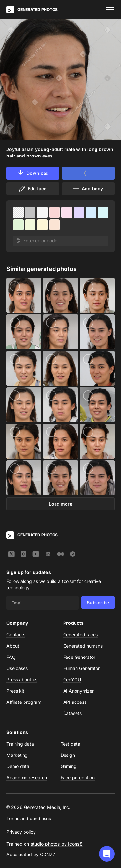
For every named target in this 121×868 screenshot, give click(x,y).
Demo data (18, 766)
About (13, 646)
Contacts (16, 635)
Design (68, 755)
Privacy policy (21, 832)
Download (33, 173)
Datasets (72, 713)
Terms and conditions (29, 818)
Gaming (69, 766)
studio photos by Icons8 (57, 844)
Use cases (17, 668)
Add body (87, 189)
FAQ (11, 657)
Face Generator (79, 657)
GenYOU (72, 680)
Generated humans (83, 646)
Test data (71, 744)
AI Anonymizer (79, 691)
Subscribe (98, 602)
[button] (107, 854)
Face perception (78, 778)
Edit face (32, 189)
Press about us (22, 680)
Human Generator (82, 668)
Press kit (15, 691)
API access (75, 702)
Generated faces (81, 635)
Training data (20, 744)
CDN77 (48, 854)
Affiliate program (24, 702)
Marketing (17, 755)
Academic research (27, 778)
